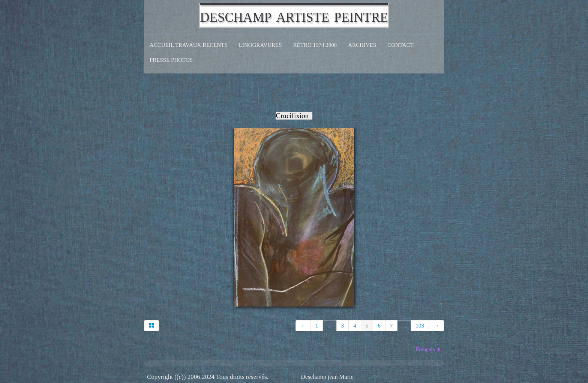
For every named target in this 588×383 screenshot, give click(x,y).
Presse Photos (171, 60)
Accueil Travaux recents (189, 45)
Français (428, 349)
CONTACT (400, 45)
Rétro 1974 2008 (315, 45)
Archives (362, 45)
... (329, 326)
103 (420, 326)
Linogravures (260, 45)
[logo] (294, 15)
